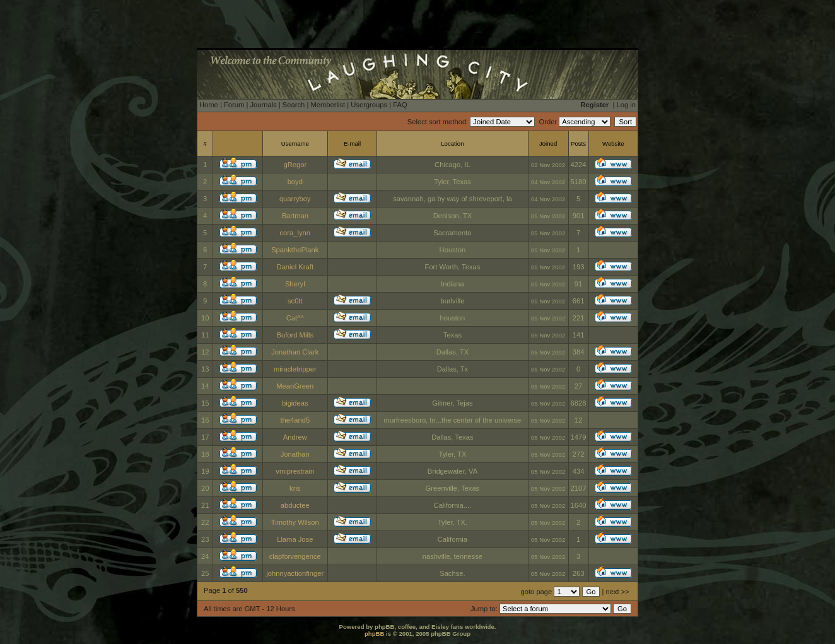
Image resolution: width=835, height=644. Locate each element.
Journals (263, 105)
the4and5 (295, 420)
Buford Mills (295, 335)
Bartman (295, 216)
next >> (618, 592)
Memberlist (328, 105)
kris (295, 488)
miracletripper (295, 369)
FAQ (400, 105)
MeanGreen (295, 386)
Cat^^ (295, 318)
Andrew (295, 437)
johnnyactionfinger (295, 573)
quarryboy (295, 199)
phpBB (374, 634)
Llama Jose (295, 539)
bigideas (295, 403)
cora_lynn (295, 233)
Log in (626, 105)
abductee (295, 505)
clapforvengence (295, 556)
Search (294, 105)
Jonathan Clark (295, 352)
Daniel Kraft (295, 267)
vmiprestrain (295, 471)
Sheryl (295, 284)
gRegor (295, 165)
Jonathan (295, 454)
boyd (295, 182)
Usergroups (369, 105)
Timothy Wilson (295, 522)
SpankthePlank (295, 250)
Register (595, 105)
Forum (234, 105)
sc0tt (295, 301)
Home (209, 105)
